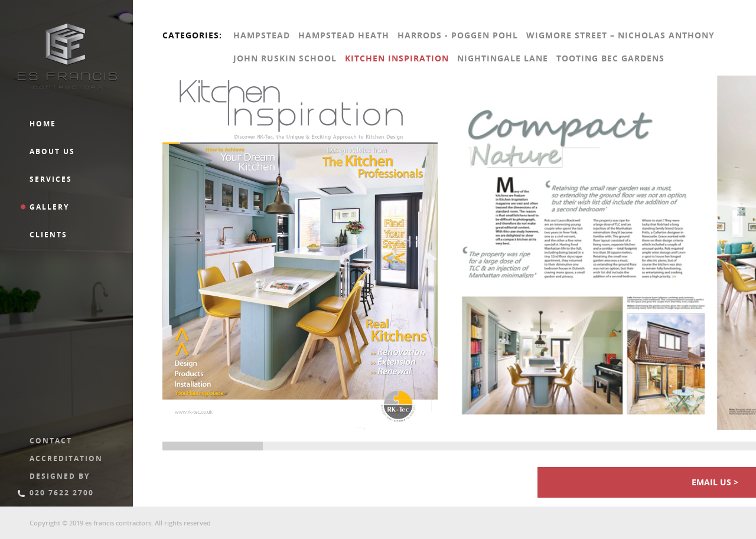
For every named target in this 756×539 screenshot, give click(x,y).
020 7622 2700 (62, 493)
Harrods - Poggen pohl (458, 35)
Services (51, 179)
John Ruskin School (285, 58)
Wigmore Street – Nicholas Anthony (620, 35)
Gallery (49, 207)
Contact (51, 441)
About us (52, 151)
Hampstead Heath (344, 35)
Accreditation (66, 458)
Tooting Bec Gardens (610, 58)
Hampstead (262, 35)
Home (43, 124)
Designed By (60, 476)
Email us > (715, 482)
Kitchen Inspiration (397, 58)
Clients (48, 235)
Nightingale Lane (503, 58)
